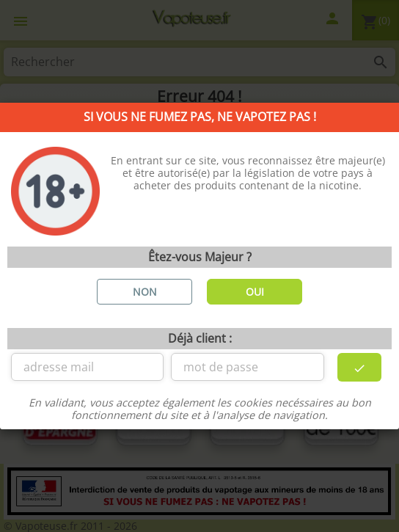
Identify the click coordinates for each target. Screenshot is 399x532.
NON (145, 292)
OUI (255, 292)
